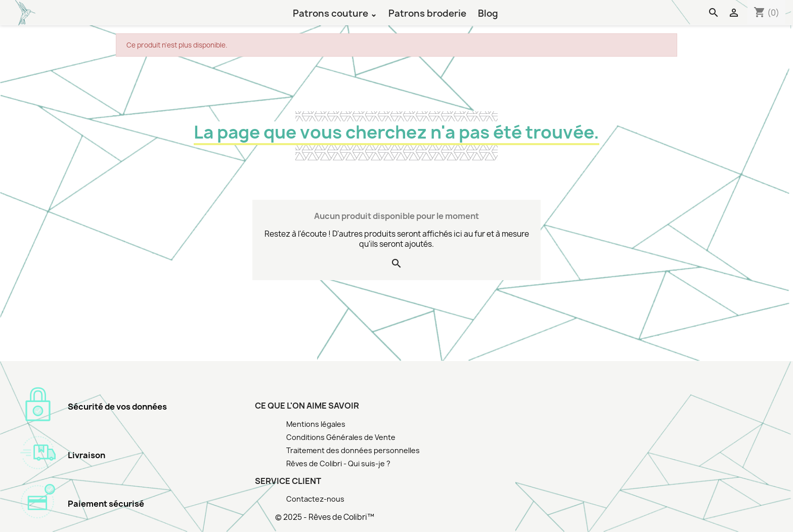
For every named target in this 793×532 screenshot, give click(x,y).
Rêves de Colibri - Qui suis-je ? (338, 463)
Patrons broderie (427, 13)
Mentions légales (316, 424)
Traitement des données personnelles (353, 450)
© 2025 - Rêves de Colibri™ (325, 517)
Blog (488, 13)
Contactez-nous (315, 499)
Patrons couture (332, 13)
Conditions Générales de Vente (341, 437)
